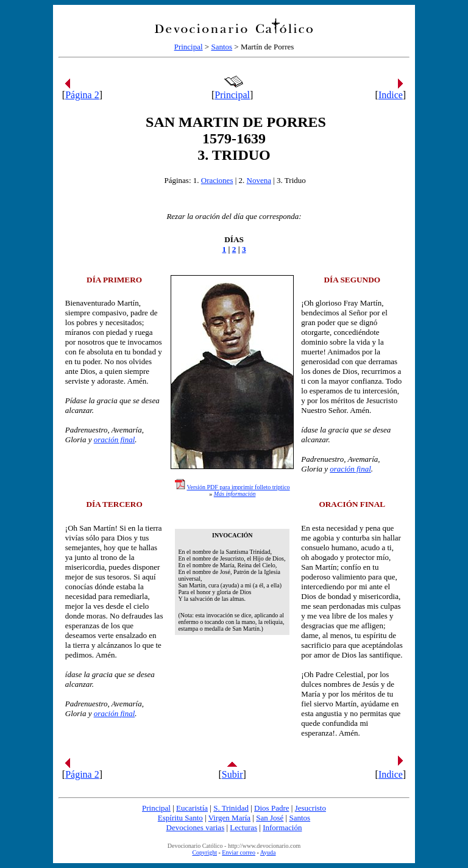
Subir (232, 774)
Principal (189, 47)
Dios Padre (271, 808)
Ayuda (268, 852)
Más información (235, 494)
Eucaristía (192, 808)
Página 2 (82, 95)
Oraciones (217, 180)
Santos (222, 47)
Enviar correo (239, 852)
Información (282, 827)
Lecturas (243, 827)
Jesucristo (310, 808)
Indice (391, 95)
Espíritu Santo (180, 818)
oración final (115, 439)
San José (270, 818)
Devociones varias (196, 827)
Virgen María (229, 818)
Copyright (204, 852)
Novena (259, 180)
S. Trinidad (231, 808)
